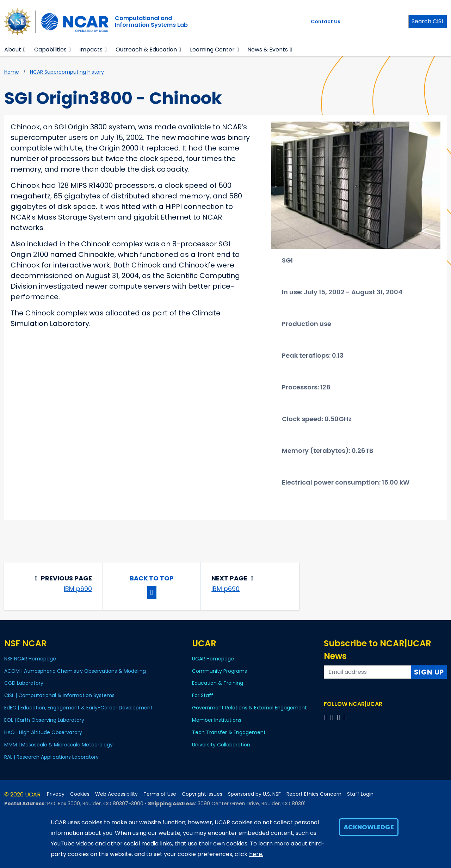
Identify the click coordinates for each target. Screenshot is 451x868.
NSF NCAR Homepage (30, 659)
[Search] (378, 21)
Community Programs (220, 671)
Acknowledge (369, 827)
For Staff (203, 695)
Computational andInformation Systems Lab (151, 21)
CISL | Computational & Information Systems (59, 695)
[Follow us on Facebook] (326, 717)
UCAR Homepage (213, 659)
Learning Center (212, 50)
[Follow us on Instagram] (339, 717)
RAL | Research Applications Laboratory (51, 757)
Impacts (91, 50)
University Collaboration (221, 745)
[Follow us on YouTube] (346, 717)
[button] (24, 50)
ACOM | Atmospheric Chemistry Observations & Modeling (75, 671)
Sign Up (429, 672)
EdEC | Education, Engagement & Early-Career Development (78, 708)
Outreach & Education (146, 50)
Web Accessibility (116, 794)
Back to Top (152, 578)
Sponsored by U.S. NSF (254, 794)
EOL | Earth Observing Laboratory (44, 720)
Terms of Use (160, 794)
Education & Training (218, 683)
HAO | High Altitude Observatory (43, 732)
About (13, 50)
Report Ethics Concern (314, 794)
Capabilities (50, 50)
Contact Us (326, 21)
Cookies (80, 794)
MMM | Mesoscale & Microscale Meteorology (58, 745)
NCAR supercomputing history (67, 72)
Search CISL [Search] (428, 21)
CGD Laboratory (24, 683)
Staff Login (360, 794)
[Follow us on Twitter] (333, 717)
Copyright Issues (202, 794)
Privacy (56, 794)
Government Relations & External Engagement (249, 708)
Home (12, 72)
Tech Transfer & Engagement (229, 732)
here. (256, 854)
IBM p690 (78, 589)
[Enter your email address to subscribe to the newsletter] (368, 672)
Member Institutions (217, 720)
